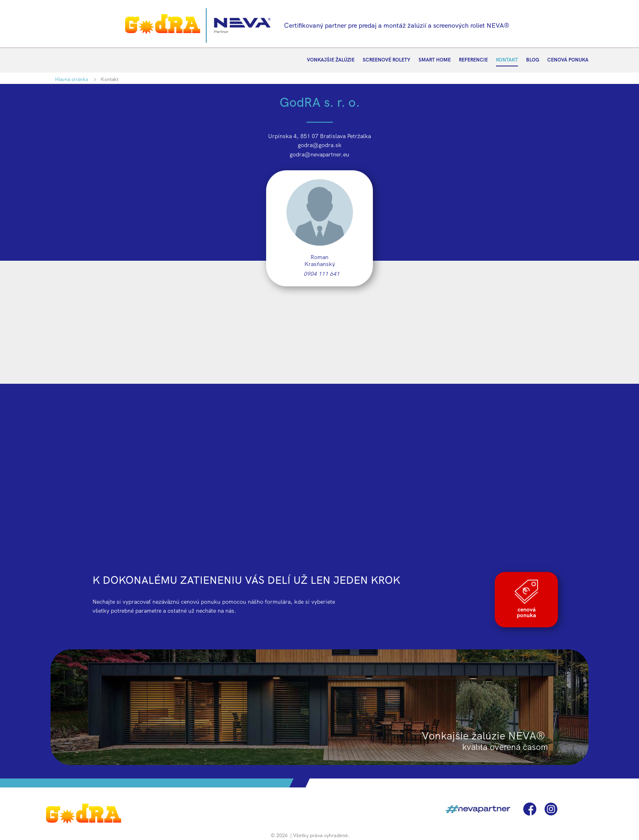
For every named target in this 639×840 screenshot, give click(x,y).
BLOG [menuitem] (533, 60)
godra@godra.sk (320, 145)
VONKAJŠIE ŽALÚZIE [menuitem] (331, 60)
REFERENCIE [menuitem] (473, 60)
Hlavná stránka (72, 79)
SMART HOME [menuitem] (435, 60)
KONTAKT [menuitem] (507, 60)
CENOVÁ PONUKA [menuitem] (568, 60)
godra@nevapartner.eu (319, 154)
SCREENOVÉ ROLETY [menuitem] (387, 60)
